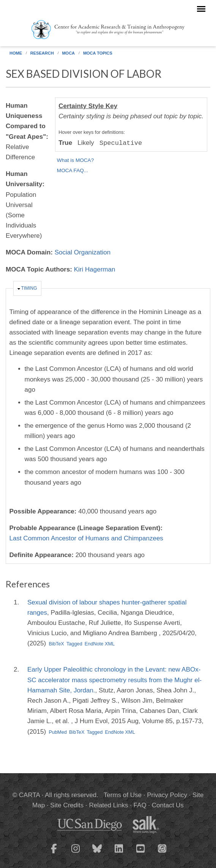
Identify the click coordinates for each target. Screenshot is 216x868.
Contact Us (168, 805)
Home (16, 53)
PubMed (58, 732)
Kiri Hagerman (95, 269)
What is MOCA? (75, 160)
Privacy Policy (167, 795)
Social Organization (83, 252)
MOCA (68, 53)
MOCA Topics (98, 53)
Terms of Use (123, 795)
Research (42, 53)
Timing (29, 288)
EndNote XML (100, 644)
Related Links (108, 805)
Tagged (74, 644)
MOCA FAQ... (73, 170)
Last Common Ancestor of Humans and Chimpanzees (86, 538)
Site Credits (67, 805)
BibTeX (56, 644)
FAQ (140, 805)
